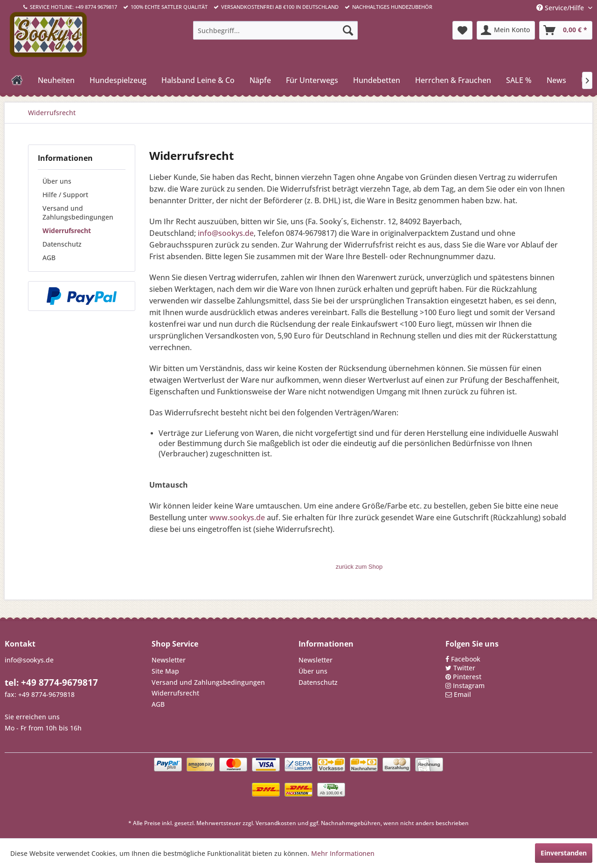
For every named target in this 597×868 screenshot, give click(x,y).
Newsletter (169, 660)
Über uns (57, 181)
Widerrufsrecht (67, 231)
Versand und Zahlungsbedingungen (78, 213)
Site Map (165, 671)
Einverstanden (564, 853)
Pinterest (467, 677)
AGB (49, 258)
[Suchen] (348, 30)
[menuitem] (275, 30)
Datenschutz (62, 244)
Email (462, 694)
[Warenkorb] (566, 30)
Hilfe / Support (65, 195)
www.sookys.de (237, 517)
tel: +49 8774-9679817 (51, 682)
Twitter (464, 668)
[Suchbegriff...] (275, 30)
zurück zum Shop (359, 567)
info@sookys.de (226, 233)
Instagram (469, 685)
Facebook (466, 659)
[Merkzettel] (462, 30)
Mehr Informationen (343, 853)
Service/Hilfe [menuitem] (561, 8)
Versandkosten (276, 823)
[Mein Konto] (506, 30)
